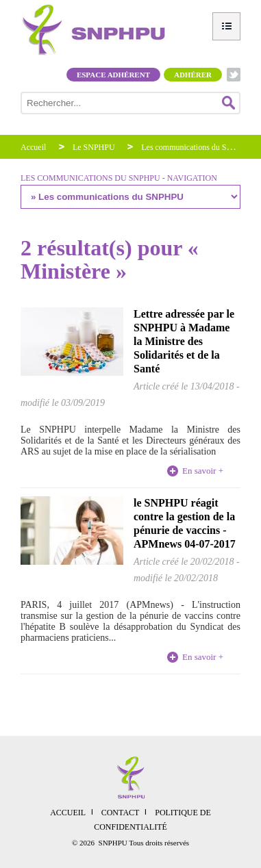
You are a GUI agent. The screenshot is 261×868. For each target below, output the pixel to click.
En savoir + (203, 471)
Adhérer (193, 75)
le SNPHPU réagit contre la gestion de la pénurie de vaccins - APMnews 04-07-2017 (185, 523)
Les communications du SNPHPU (197, 147)
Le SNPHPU (94, 147)
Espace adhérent (113, 75)
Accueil (33, 147)
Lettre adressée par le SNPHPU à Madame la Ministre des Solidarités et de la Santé (184, 341)
